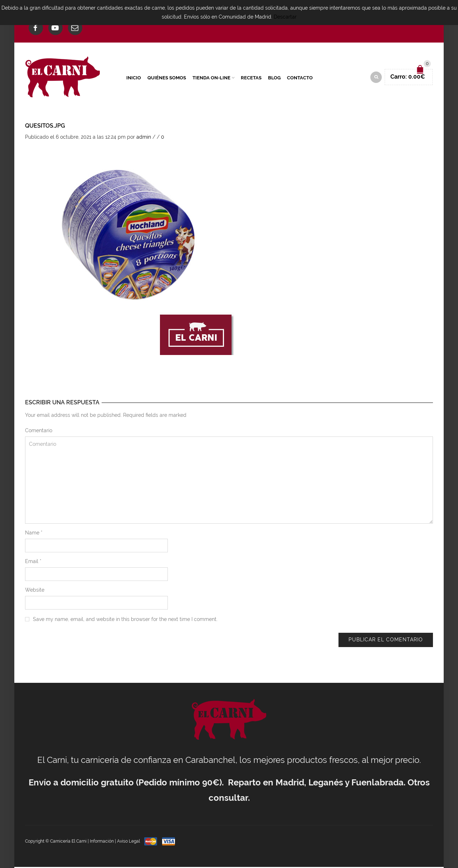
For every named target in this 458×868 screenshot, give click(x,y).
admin (144, 138)
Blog (274, 78)
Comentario (39, 431)
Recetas (251, 78)
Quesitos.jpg (45, 127)
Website (35, 591)
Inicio (134, 78)
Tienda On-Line (211, 78)
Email (33, 562)
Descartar (285, 17)
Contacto (300, 78)
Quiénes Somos (167, 78)
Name (34, 534)
